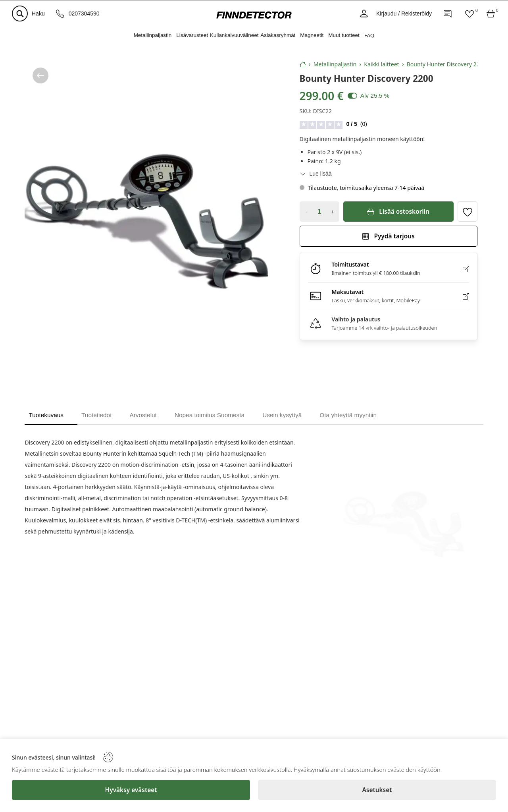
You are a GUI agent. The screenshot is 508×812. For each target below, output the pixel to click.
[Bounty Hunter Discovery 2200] (146, 222)
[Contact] (448, 14)
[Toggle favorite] (468, 212)
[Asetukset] (377, 790)
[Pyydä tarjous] (389, 236)
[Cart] (491, 14)
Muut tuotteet (344, 35)
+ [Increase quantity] (332, 212)
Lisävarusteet (192, 35)
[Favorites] (470, 14)
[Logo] (254, 15)
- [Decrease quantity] (306, 212)
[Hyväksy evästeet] (131, 790)
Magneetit (312, 35)
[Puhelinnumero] (78, 14)
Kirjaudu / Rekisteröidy (404, 14)
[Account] (364, 14)
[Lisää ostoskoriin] (398, 212)
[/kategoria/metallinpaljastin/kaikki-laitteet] (40, 75)
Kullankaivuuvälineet (234, 35)
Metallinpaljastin (153, 35)
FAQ (369, 35)
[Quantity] (319, 212)
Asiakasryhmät (278, 35)
